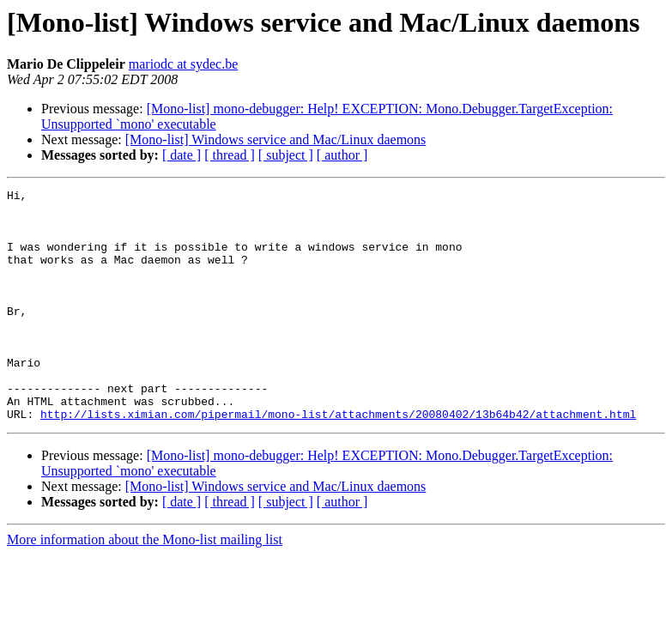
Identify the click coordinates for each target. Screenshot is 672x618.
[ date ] (182, 155)
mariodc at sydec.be (184, 64)
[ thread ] (230, 155)
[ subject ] (286, 155)
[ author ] (342, 155)
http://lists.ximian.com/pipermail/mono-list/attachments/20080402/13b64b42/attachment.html (338, 460)
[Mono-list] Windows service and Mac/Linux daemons (276, 139)
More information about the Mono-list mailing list (145, 586)
